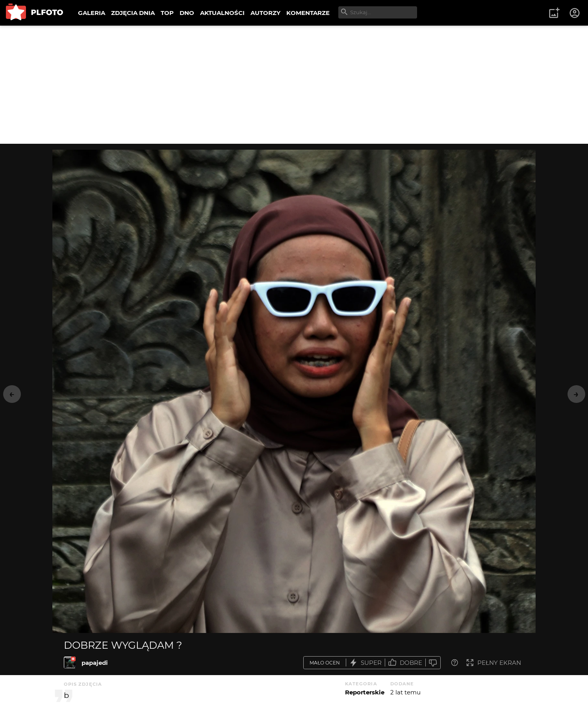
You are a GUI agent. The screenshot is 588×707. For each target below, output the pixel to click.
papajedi (95, 663)
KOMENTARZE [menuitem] (308, 13)
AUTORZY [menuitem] (265, 13)
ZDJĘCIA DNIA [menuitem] (133, 13)
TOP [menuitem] (167, 13)
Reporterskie (365, 692)
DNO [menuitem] (187, 13)
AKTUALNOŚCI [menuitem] (222, 13)
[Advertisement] (294, 85)
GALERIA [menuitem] (92, 13)
